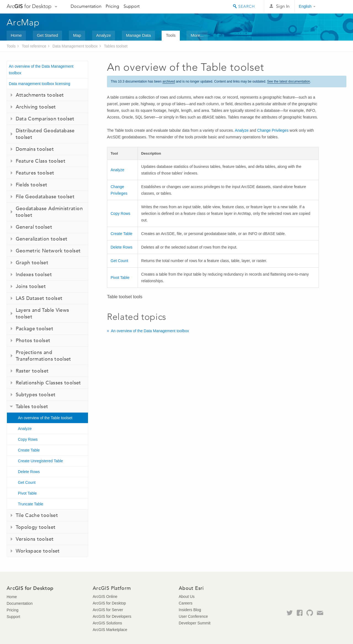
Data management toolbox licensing (40, 84)
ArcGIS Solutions (107, 623)
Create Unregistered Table (40, 461)
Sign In (283, 6)
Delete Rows (29, 472)
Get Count (27, 482)
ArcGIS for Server (108, 610)
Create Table (29, 450)
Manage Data (138, 35)
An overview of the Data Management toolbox (41, 70)
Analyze (104, 35)
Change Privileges (273, 130)
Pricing (112, 6)
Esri (335, 7)
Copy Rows (28, 439)
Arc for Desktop (29, 6)
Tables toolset (116, 46)
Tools (171, 35)
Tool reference (34, 46)
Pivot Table (27, 493)
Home (16, 35)
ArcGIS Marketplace (110, 630)
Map (77, 35)
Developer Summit (195, 623)
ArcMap (23, 22)
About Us (187, 597)
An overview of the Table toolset (45, 418)
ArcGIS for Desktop (109, 603)
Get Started (48, 35)
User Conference (193, 616)
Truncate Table (31, 504)
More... (197, 35)
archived (169, 81)
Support (132, 6)
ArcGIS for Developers (112, 616)
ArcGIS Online (105, 597)
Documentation (86, 6)
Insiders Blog (190, 610)
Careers (186, 603)
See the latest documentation (289, 81)
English (305, 6)
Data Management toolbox (75, 46)
